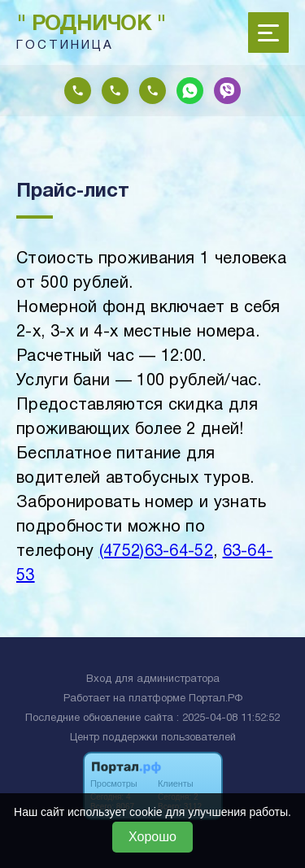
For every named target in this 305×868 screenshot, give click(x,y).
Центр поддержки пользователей (153, 738)
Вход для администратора (153, 679)
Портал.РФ (216, 699)
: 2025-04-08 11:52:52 (228, 718)
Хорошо (152, 837)
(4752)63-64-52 (156, 552)
